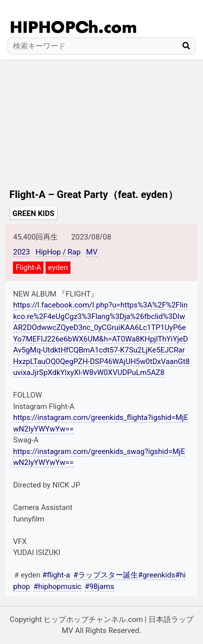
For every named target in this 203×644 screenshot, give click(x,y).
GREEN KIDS (33, 213)
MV (92, 252)
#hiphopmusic (57, 586)
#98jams (99, 586)
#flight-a (56, 575)
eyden (58, 267)
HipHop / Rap (58, 252)
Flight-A (28, 267)
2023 (21, 252)
